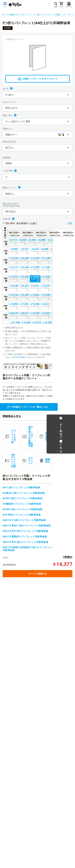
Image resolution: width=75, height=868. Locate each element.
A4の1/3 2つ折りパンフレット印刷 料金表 (24, 520)
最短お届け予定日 (37, 205)
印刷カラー (8, 129)
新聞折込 (45, 461)
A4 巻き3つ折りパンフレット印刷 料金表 (24, 493)
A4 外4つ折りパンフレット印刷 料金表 (22, 509)
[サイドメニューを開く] (5, 5)
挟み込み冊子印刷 (45, 436)
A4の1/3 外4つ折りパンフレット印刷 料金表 (25, 542)
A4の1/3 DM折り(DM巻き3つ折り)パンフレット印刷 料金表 (27, 549)
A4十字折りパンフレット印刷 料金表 (22, 515)
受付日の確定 (19, 357)
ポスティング (28, 461)
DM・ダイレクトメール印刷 (11, 461)
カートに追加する (38, 574)
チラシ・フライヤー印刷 (11, 436)
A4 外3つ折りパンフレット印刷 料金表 (22, 498)
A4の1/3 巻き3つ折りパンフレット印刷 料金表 (27, 526)
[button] (37, 95)
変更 (70, 223)
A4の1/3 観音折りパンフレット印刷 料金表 (25, 537)
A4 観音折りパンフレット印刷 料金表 (22, 504)
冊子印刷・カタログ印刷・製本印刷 (28, 436)
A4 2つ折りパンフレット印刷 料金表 (21, 488)
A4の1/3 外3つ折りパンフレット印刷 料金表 (25, 531)
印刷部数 (7, 158)
